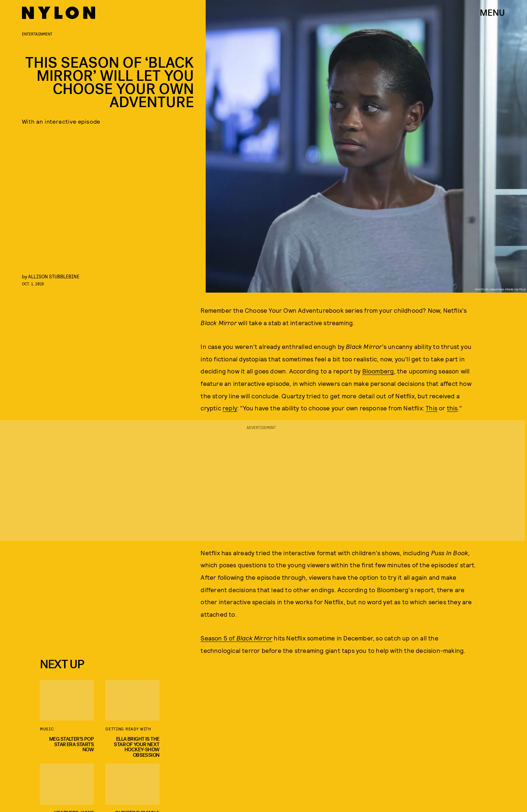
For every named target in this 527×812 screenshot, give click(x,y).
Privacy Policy (76, 638)
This (431, 408)
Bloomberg (378, 371)
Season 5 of (236, 638)
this (452, 408)
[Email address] (95, 597)
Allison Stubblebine (54, 276)
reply (230, 408)
